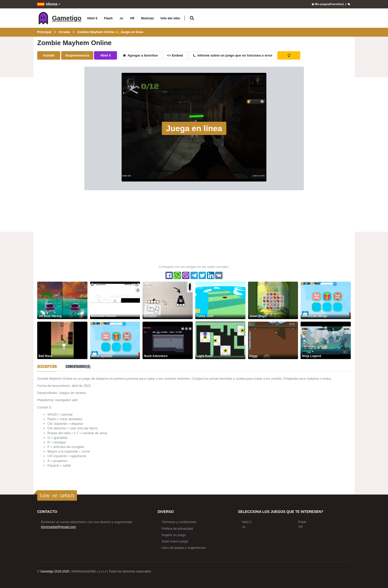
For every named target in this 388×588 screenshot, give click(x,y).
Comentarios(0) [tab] (78, 366)
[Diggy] (273, 340)
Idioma (47, 4)
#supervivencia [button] (77, 55)
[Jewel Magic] (273, 300)
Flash (108, 18)
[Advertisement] (194, 227)
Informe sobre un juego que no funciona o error (232, 55)
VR (132, 18)
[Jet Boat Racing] (62, 300)
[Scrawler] (168, 300)
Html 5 (92, 18)
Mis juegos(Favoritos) (327, 4)
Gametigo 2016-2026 (55, 571)
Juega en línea (194, 128)
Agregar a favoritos (140, 55)
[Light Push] (220, 340)
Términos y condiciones (179, 522)
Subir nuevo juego (175, 541)
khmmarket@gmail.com (59, 527)
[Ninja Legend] (326, 340)
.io (121, 18)
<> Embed (175, 55)
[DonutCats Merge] (326, 300)
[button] (192, 18)
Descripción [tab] (47, 366)
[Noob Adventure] (168, 340)
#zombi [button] (49, 55)
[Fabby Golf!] (220, 300)
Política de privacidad (177, 529)
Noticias (147, 18)
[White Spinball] (115, 340)
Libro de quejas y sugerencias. (184, 548)
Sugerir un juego (174, 535)
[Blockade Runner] (115, 300)
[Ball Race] (62, 340)
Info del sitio (170, 18)
